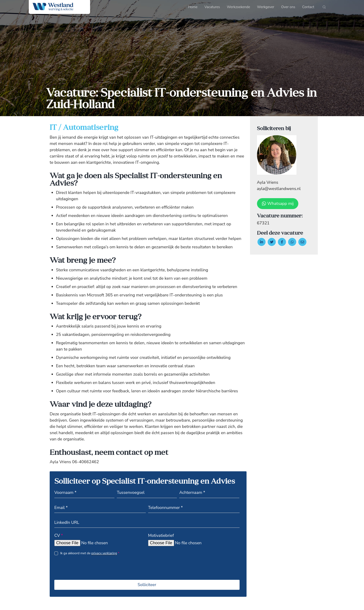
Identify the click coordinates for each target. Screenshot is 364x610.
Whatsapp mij (278, 203)
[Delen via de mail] (302, 242)
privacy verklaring (104, 553)
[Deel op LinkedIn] (262, 242)
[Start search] (324, 8)
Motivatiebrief (161, 535)
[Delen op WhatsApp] (292, 242)
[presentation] (90, 571)
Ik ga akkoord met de (90, 553)
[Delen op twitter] (272, 242)
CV (59, 535)
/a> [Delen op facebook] (282, 242)
